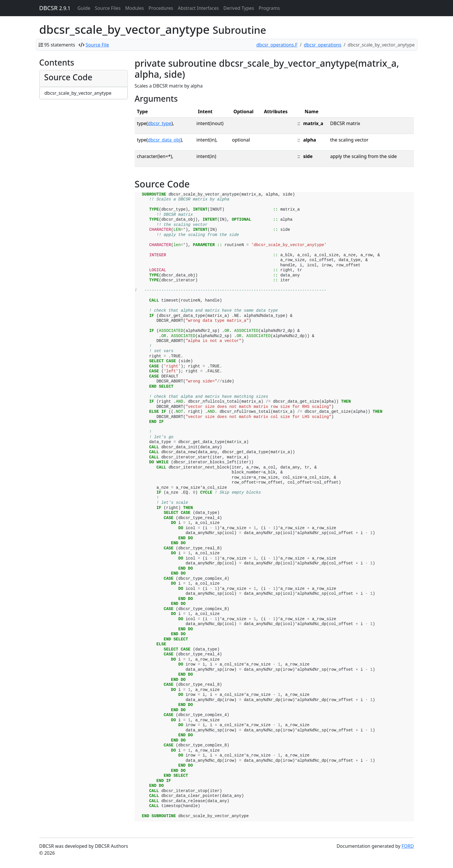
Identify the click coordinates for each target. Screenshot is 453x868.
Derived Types (239, 8)
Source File (97, 45)
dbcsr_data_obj (164, 140)
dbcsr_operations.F (277, 45)
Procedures (161, 8)
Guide (84, 8)
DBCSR (55, 8)
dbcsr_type (160, 123)
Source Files (108, 8)
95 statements (60, 45)
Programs (269, 8)
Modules (135, 8)
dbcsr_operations (323, 45)
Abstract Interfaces (198, 8)
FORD (408, 846)
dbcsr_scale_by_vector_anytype (78, 93)
